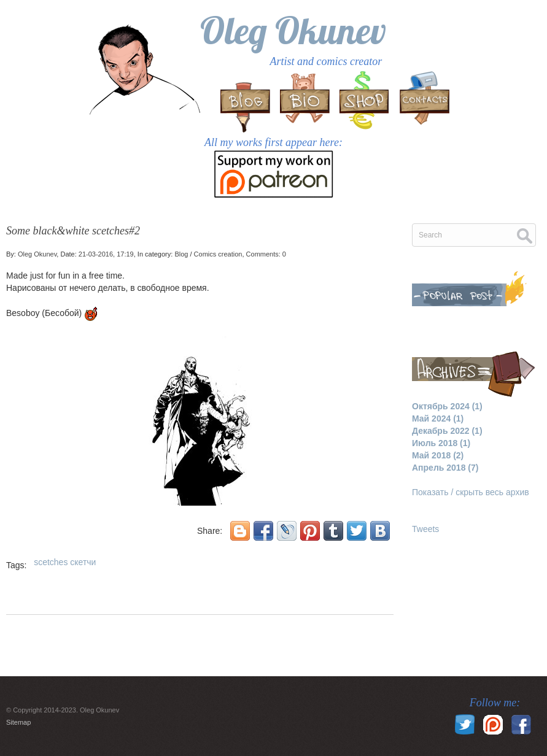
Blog (181, 254)
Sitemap (18, 722)
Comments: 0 (266, 254)
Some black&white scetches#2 (73, 231)
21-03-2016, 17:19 (106, 254)
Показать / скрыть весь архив (471, 492)
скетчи (83, 562)
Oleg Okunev (293, 30)
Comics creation (218, 254)
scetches (51, 562)
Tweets (425, 529)
